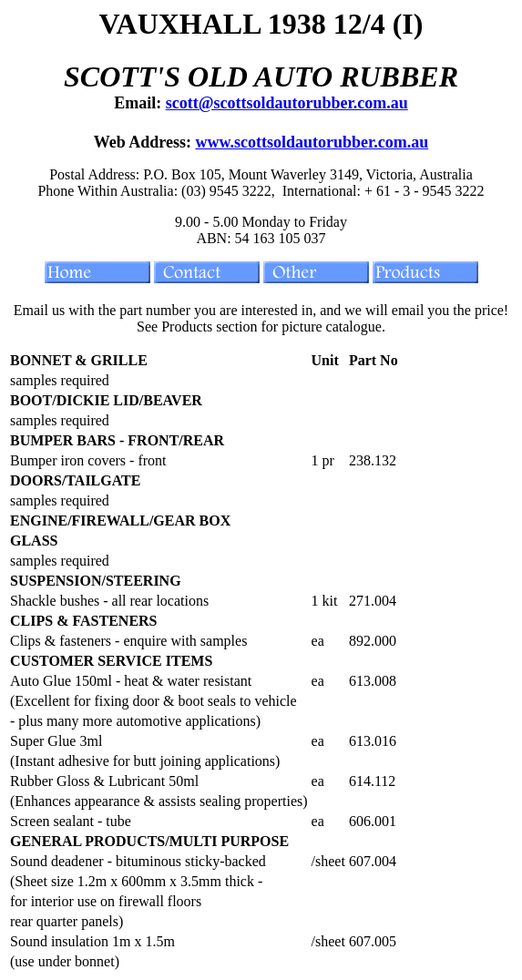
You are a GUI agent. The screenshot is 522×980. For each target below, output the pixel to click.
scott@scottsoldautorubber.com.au (287, 103)
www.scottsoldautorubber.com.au (312, 142)
